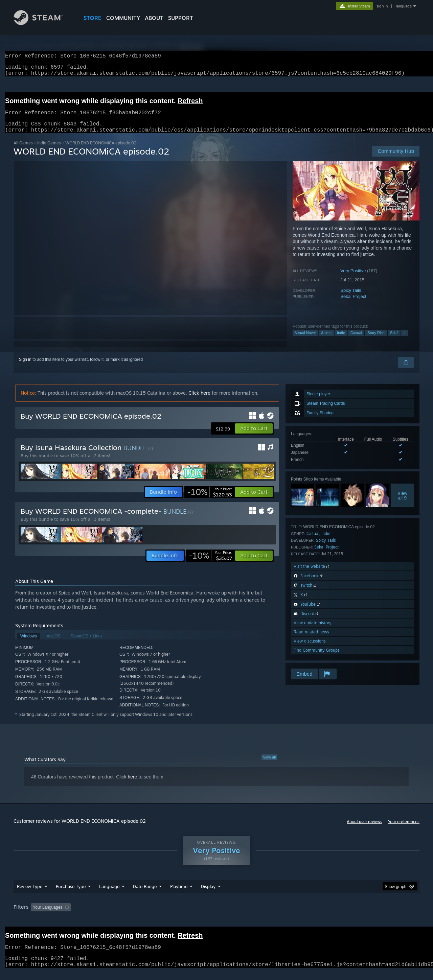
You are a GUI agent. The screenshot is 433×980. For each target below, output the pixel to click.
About (154, 18)
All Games (23, 151)
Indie (341, 341)
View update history (313, 631)
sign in (382, 6)
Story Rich (376, 341)
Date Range (145, 894)
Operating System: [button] (274, 915)
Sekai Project (353, 305)
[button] (254, 437)
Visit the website (312, 574)
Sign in (25, 368)
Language (109, 894)
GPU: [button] (331, 915)
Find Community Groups (317, 658)
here (133, 785)
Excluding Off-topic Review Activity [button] (116, 915)
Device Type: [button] (360, 915)
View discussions (310, 649)
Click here (199, 401)
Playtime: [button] (168, 915)
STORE (93, 18)
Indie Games (49, 151)
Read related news (311, 640)
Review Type (30, 894)
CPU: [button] (308, 915)
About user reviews (364, 830)
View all (269, 765)
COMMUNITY (123, 18)
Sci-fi (394, 341)
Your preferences (404, 830)
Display (208, 894)
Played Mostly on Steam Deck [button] (217, 915)
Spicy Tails (351, 298)
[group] (216, 916)
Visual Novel (305, 341)
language (404, 6)
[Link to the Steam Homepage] (43, 23)
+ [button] (405, 341)
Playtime (179, 894)
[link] (210, 500)
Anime (326, 341)
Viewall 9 (402, 504)
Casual (356, 341)
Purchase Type (71, 894)
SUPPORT (181, 18)
